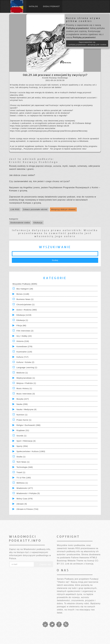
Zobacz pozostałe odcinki (35, 209)
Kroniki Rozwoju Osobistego (34, 162)
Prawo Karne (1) (24, 420)
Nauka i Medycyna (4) (27, 409)
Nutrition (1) (22, 415)
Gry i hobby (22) (24, 336)
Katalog (33, 6)
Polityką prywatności (77, 28)
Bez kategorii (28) (25, 289)
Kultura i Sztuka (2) (25, 362)
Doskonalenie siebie (20, 223)
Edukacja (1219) (24, 315)
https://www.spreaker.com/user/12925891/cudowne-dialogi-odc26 (40, 126)
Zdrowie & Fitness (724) (28, 509)
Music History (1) (24, 388)
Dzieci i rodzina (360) (27, 310)
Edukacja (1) (22, 320)
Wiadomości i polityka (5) (28, 493)
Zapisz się (43, 564)
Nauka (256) (22, 404)
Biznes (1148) (23, 294)
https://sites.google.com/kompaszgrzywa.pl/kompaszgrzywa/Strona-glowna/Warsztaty (49, 131)
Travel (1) (21, 472)
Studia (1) (21, 457)
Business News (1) (25, 299)
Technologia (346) (25, 467)
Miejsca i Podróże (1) (26, 383)
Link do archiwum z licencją (79, 564)
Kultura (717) (23, 357)
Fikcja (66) (21, 326)
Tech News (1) (23, 462)
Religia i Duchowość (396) (29, 425)
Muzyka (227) (23, 399)
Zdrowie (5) (22, 504)
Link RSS (15, 209)
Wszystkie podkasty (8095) (25, 284)
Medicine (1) (22, 373)
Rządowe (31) (23, 430)
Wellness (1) (22, 483)
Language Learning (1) (27, 367)
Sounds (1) (22, 436)
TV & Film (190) (24, 478)
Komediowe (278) (25, 347)
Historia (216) (23, 341)
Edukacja (38, 223)
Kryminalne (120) (24, 352)
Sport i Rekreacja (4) (26, 441)
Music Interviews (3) (26, 394)
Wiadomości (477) (25, 488)
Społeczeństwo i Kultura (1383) (31, 451)
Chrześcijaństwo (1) (26, 305)
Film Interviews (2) (25, 331)
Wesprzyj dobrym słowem (63, 209)
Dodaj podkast (51, 6)
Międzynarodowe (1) (26, 378)
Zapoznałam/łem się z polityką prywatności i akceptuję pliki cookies (87, 43)
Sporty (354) (22, 446)
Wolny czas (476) (25, 499)
